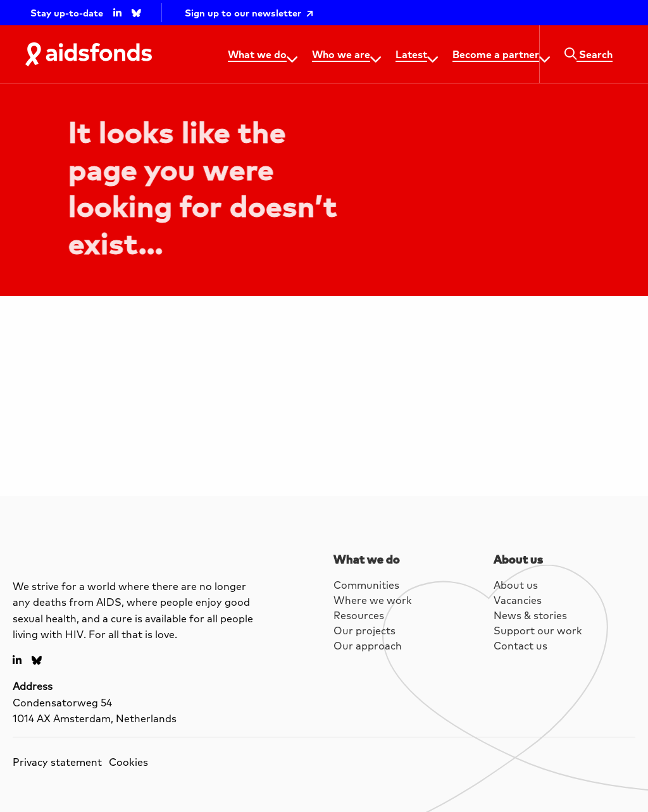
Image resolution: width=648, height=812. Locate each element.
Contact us (520, 645)
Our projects (364, 630)
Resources (359, 615)
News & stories (530, 615)
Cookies (128, 762)
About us (516, 585)
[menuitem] (260, 54)
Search (589, 54)
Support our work (538, 630)
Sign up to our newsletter (243, 13)
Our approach (368, 645)
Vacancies (518, 600)
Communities (366, 585)
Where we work (373, 600)
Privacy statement (57, 762)
